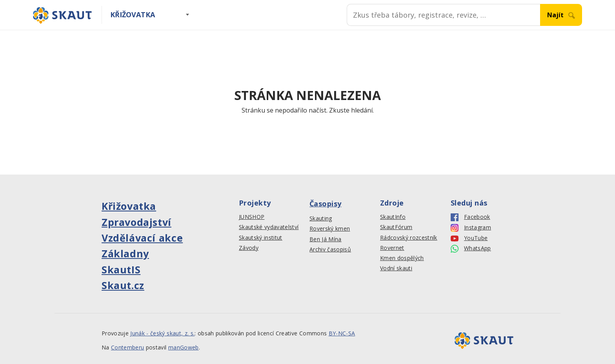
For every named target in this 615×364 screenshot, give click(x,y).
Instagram (471, 228)
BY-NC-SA (342, 333)
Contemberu (127, 347)
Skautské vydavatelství (269, 227)
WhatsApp (471, 248)
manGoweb (184, 347)
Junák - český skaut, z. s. (162, 333)
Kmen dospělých (402, 258)
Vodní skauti (396, 268)
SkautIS (121, 269)
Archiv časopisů (330, 249)
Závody (249, 248)
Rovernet (392, 248)
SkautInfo (393, 217)
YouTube (469, 238)
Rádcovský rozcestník (409, 238)
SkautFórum (396, 227)
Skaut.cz (123, 285)
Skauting (321, 218)
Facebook (470, 217)
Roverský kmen (330, 229)
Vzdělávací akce (142, 238)
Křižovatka (133, 15)
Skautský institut (261, 238)
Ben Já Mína (326, 239)
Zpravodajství (136, 222)
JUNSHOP (252, 217)
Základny (125, 253)
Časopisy (326, 204)
